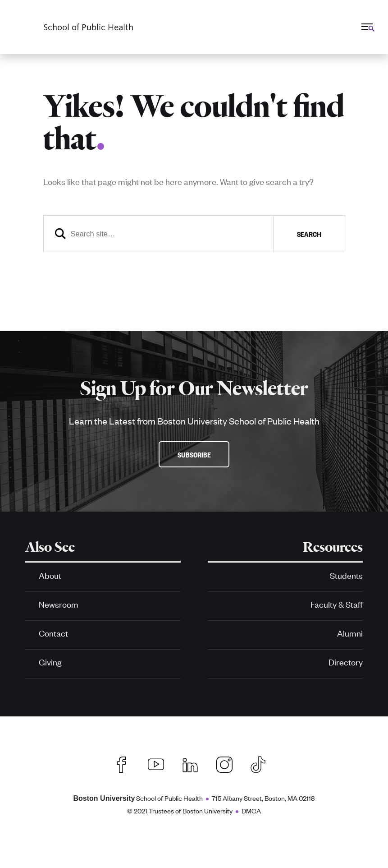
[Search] (194, 234)
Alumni (350, 633)
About (50, 575)
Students (346, 575)
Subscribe (194, 454)
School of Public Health (138, 798)
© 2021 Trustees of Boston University (180, 810)
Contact (53, 633)
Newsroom (59, 604)
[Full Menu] (367, 27)
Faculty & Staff (337, 604)
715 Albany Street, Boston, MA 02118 (263, 798)
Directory (346, 662)
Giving (50, 662)
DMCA (251, 810)
